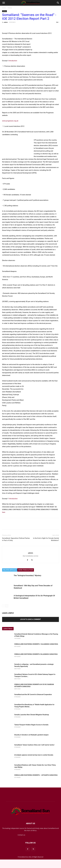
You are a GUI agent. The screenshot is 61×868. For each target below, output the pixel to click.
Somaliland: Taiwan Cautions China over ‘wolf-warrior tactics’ (34, 745)
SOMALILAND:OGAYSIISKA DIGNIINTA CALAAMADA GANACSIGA (36, 644)
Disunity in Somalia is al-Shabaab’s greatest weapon (31, 735)
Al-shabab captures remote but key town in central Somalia (34, 755)
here (4, 512)
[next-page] (7, 606)
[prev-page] (3, 606)
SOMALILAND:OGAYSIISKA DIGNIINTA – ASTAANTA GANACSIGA (36, 775)
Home (4, 8)
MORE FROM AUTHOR (26, 570)
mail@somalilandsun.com (35, 835)
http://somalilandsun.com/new (30, 556)
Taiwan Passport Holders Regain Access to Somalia (31, 725)
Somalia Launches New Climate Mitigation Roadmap (32, 715)
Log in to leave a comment (31, 619)
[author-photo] (30, 549)
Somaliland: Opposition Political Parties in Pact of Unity (16, 539)
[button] (4, 3)
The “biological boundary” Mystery (27, 575)
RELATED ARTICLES (10, 570)
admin (6, 22)
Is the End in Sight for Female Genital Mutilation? (46, 539)
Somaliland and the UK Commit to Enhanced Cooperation (33, 694)
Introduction (13, 61)
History (10, 8)
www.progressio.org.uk (10, 121)
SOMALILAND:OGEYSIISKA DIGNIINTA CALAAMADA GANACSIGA (36, 654)
